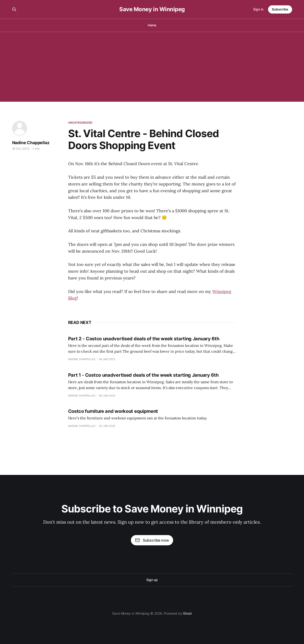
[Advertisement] (152, 67)
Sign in (258, 9)
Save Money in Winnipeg (152, 9)
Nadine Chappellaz (31, 143)
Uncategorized (80, 123)
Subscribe (280, 9)
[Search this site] (14, 9)
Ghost (187, 613)
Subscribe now (152, 540)
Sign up (152, 580)
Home (152, 25)
